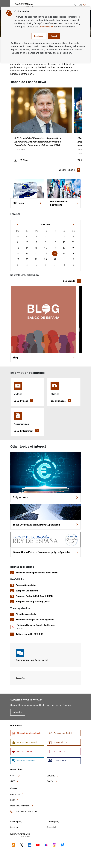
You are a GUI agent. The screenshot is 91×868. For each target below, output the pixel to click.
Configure (39, 36)
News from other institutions (64, 203)
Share (24, 160)
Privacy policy (16, 821)
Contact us (17, 794)
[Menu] (5, 5)
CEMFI (15, 775)
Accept (54, 36)
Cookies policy (53, 821)
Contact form (21, 678)
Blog (44, 358)
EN (82, 5)
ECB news (27, 203)
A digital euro (45, 497)
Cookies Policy (46, 27)
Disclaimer (15, 827)
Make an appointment (22, 806)
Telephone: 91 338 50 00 (24, 812)
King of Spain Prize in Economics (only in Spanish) (45, 552)
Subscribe (18, 712)
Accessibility (52, 827)
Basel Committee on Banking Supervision (45, 525)
